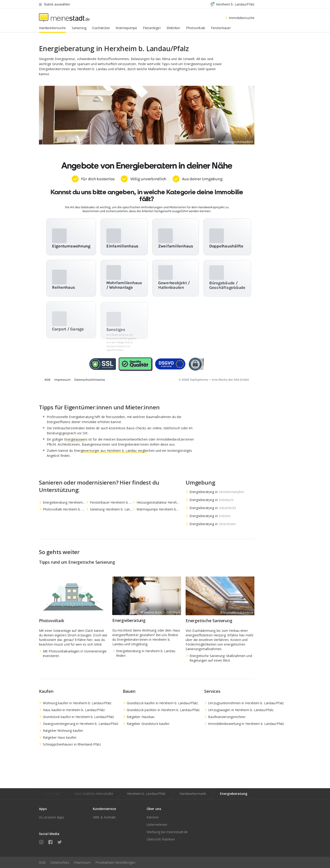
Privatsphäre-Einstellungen (115, 862)
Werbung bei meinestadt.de (167, 832)
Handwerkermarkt (193, 794)
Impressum (82, 862)
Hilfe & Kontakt (104, 817)
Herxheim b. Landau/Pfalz (146, 794)
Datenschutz (60, 862)
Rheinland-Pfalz (49, 794)
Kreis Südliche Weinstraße (94, 794)
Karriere (153, 817)
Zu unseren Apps (52, 817)
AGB (42, 862)
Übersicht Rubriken (161, 839)
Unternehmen (157, 825)
